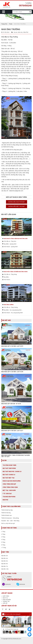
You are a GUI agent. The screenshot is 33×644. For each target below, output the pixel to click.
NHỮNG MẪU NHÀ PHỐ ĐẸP (16, 202)
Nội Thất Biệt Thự (8, 478)
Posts (11, 24)
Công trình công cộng (10, 487)
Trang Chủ (4, 24)
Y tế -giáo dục (7, 494)
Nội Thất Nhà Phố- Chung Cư (12, 472)
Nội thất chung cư (9, 475)
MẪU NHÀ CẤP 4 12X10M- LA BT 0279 (12, 346)
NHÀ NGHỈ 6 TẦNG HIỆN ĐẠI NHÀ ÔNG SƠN (16, 239)
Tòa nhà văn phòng (9, 497)
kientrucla (8, 584)
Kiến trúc (20, 32)
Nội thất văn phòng (9, 468)
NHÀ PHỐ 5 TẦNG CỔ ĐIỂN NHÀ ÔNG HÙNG (16, 272)
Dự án (15, 32)
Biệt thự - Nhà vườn (9, 490)
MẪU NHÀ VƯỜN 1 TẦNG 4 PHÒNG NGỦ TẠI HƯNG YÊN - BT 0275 (16, 456)
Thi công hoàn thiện (9, 465)
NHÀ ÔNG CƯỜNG (9, 305)
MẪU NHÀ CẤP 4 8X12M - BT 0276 (11, 404)
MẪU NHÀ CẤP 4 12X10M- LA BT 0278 (12, 372)
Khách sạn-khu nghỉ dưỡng (12, 481)
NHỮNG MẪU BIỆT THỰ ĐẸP (16, 206)
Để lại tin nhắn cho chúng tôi (13, 614)
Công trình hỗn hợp (9, 484)
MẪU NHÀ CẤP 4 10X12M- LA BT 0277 (12, 431)
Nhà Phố (26, 32)
